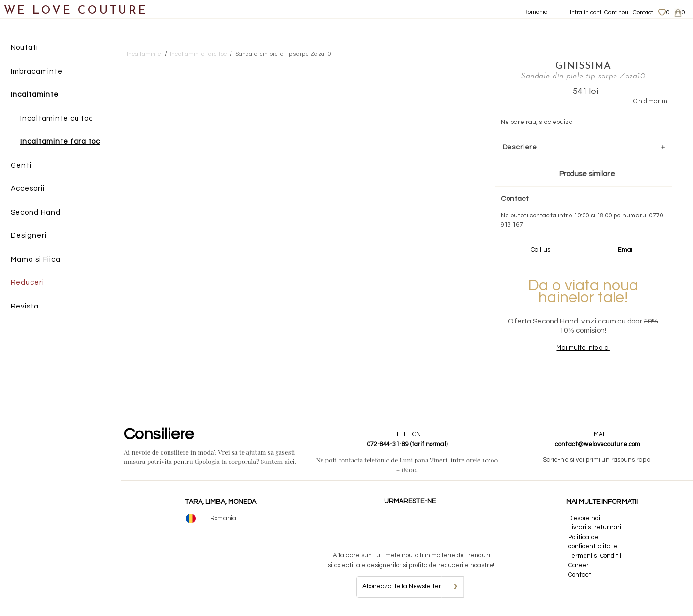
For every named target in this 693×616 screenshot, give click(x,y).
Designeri (29, 236)
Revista (25, 306)
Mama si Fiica (36, 259)
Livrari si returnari (595, 527)
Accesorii (28, 189)
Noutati (24, 48)
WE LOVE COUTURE (76, 11)
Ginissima (583, 66)
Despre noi (584, 518)
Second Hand (36, 212)
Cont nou (616, 12)
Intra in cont (586, 12)
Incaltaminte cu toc (57, 118)
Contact (643, 12)
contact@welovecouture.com (598, 444)
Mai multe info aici (583, 348)
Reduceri (27, 283)
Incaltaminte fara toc (60, 142)
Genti (21, 165)
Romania (536, 12)
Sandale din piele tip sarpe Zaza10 (283, 54)
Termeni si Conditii (594, 556)
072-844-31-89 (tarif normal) (407, 444)
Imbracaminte (37, 71)
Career (578, 565)
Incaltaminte (35, 95)
